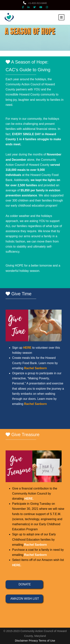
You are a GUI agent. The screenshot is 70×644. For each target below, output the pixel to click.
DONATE (24, 584)
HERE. (29, 499)
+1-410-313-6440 (35, 3)
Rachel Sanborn (35, 545)
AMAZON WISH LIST (24, 599)
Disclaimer (21, 641)
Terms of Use (47, 641)
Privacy (33, 641)
